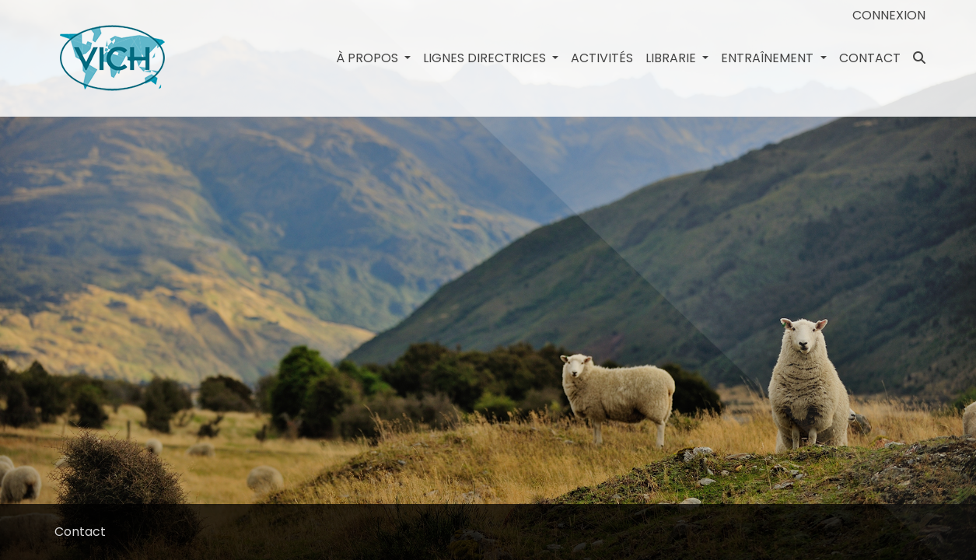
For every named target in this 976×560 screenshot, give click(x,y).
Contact (870, 58)
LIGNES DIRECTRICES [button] (486, 58)
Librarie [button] (672, 58)
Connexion (889, 15)
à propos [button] (369, 58)
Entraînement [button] (769, 58)
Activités (602, 58)
